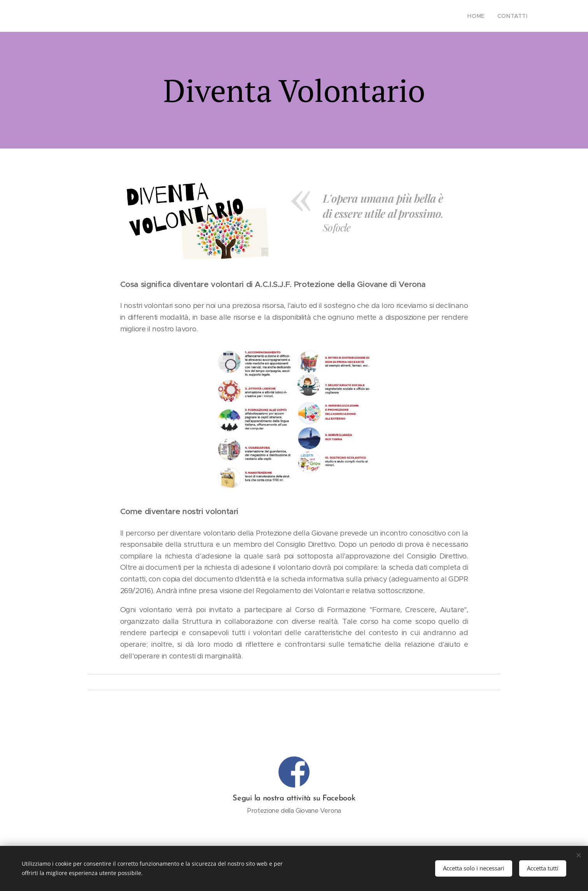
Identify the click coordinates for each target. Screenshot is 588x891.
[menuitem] (482, 16)
